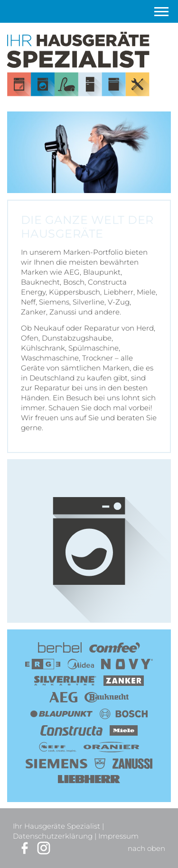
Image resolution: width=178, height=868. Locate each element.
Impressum (118, 836)
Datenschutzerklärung (53, 836)
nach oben (146, 848)
